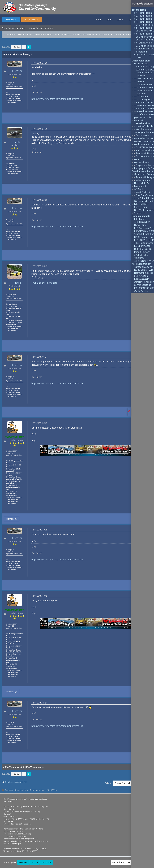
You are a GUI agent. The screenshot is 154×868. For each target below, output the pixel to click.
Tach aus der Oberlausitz (44, 283)
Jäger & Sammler (143, 117)
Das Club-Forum (144, 195)
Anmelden (11, 20)
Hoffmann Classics (144, 273)
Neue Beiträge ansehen (14, 28)
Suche (120, 20)
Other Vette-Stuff (43, 35)
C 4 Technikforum (143, 22)
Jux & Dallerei (143, 192)
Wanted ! (139, 159)
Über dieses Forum (144, 174)
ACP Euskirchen (142, 222)
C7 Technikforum (143, 43)
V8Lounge (139, 258)
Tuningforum (141, 52)
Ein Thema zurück (15, 767)
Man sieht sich (62, 35)
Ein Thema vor (34, 767)
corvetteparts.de (143, 285)
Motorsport (140, 186)
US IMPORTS (141, 291)
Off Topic (139, 189)
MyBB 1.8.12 (19, 849)
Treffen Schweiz (146, 114)
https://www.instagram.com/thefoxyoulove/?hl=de (57, 99)
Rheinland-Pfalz (145, 90)
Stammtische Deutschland (85, 35)
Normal (23, 862)
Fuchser (17, 71)
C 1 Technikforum (143, 13)
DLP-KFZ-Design (143, 249)
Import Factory (142, 252)
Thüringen (143, 96)
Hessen (141, 81)
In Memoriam (143, 180)
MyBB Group (41, 849)
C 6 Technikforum (143, 34)
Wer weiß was (141, 162)
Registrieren (31, 20)
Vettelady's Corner (144, 138)
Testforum (140, 213)
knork (17, 283)
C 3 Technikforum (143, 19)
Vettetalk (139, 120)
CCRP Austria (141, 276)
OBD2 (139, 58)
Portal (98, 20)
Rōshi (24, 851)
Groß (34, 862)
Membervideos (143, 129)
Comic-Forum (141, 207)
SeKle (17, 142)
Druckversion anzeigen (16, 782)
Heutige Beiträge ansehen (41, 28)
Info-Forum (140, 219)
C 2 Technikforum (143, 16)
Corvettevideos (144, 135)
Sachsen (106, 35)
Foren (109, 20)
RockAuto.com (142, 279)
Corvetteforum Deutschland (18, 35)
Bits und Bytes (142, 204)
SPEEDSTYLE (141, 255)
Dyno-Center (141, 225)
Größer (46, 862)
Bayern (141, 76)
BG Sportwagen (142, 246)
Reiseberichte (143, 123)
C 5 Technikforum (143, 28)
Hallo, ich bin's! (142, 183)
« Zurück (16, 47)
